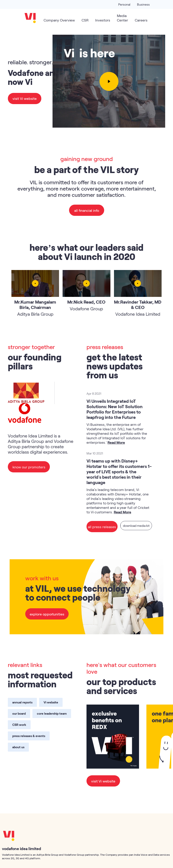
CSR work (19, 725)
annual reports (22, 702)
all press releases (101, 526)
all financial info (87, 210)
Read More (116, 442)
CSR (85, 20)
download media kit (135, 526)
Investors (103, 20)
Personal (124, 4)
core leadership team (52, 713)
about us (18, 747)
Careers (141, 20)
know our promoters (29, 467)
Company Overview (59, 20)
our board (19, 713)
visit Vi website (25, 98)
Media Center (122, 18)
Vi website (51, 702)
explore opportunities (47, 614)
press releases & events (29, 736)
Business (143, 4)
